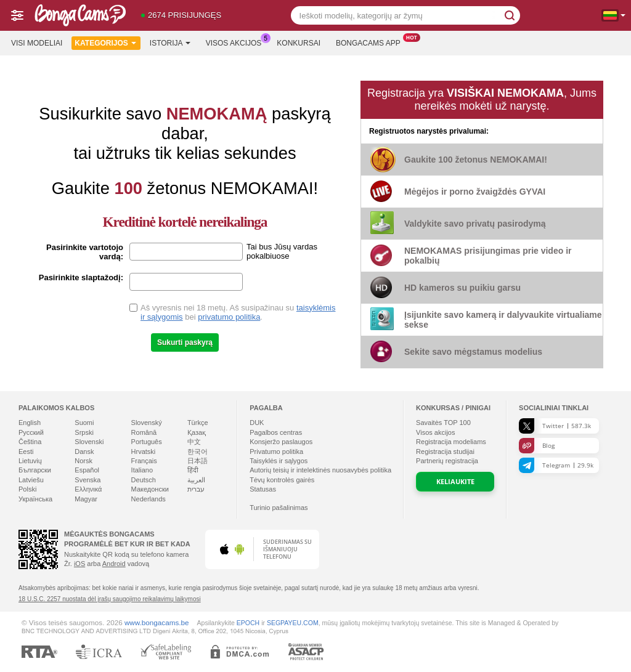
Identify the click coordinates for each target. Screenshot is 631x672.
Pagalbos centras (276, 432)
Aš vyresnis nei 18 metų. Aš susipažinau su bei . (238, 312)
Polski (27, 489)
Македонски (150, 489)
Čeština (30, 442)
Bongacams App (371, 42)
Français (144, 461)
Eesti (26, 451)
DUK (257, 423)
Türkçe (198, 423)
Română (144, 432)
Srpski (84, 432)
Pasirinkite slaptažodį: (81, 277)
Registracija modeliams (451, 442)
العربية (196, 480)
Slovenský (147, 423)
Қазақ (197, 432)
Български (35, 470)
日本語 (197, 461)
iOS (79, 564)
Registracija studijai (445, 451)
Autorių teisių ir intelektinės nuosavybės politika (320, 470)
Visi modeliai (37, 43)
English (30, 423)
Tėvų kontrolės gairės (282, 480)
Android (114, 564)
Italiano (142, 470)
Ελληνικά (88, 489)
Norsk (83, 461)
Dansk (84, 451)
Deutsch (144, 480)
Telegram (556, 465)
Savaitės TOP (443, 423)
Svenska (88, 480)
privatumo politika (229, 317)
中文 (194, 442)
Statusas (263, 489)
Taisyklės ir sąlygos (279, 461)
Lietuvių (30, 461)
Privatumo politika (276, 451)
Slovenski (89, 442)
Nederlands (149, 499)
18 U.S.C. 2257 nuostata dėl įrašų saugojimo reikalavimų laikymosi (110, 599)
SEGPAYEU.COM (293, 623)
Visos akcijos (237, 42)
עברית (196, 489)
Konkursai (299, 43)
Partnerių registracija (447, 461)
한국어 (197, 451)
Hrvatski (144, 451)
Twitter (555, 426)
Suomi (84, 423)
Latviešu (31, 480)
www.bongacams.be (157, 622)
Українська (35, 499)
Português (147, 442)
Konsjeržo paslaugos (281, 442)
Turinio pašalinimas (279, 508)
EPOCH (248, 623)
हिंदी (193, 470)
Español (87, 470)
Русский (31, 432)
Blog (537, 446)
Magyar (86, 499)
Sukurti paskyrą (185, 342)
